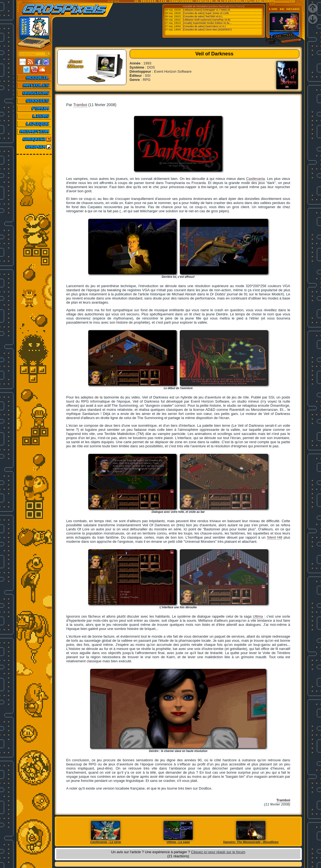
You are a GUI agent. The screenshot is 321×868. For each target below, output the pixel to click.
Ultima (258, 616)
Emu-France (237, 6)
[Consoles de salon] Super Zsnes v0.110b (206, 13)
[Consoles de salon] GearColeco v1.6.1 (204, 26)
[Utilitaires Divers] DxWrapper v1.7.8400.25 (206, 10)
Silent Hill (275, 537)
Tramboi (80, 105)
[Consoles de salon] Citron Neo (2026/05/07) (207, 30)
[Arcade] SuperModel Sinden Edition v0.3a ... (208, 23)
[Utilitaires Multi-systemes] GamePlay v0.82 (207, 20)
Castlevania (255, 179)
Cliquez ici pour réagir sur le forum (218, 852)
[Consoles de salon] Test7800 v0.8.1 (203, 16)
